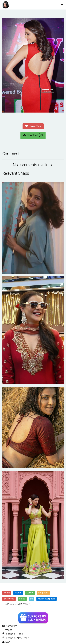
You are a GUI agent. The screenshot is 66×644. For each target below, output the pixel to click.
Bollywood (9, 599)
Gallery (30, 593)
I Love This (33, 126)
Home (7, 593)
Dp (32, 599)
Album (18, 593)
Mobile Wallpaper (47, 599)
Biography (43, 593)
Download (33, 135)
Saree (22, 599)
